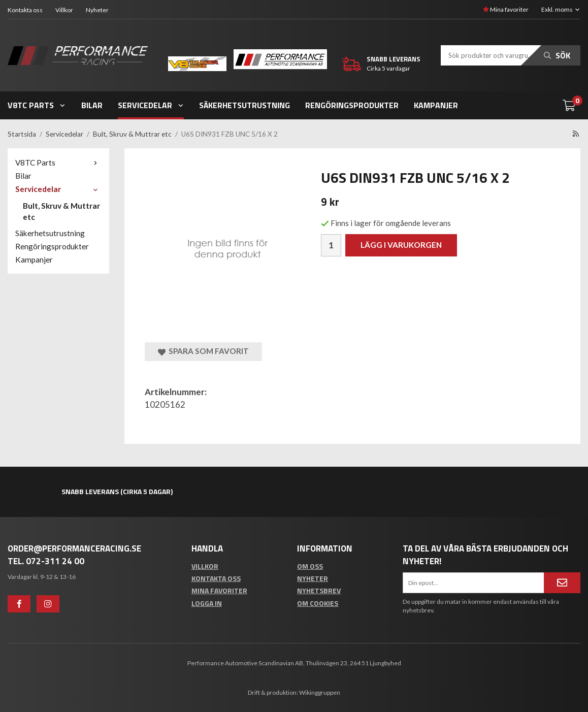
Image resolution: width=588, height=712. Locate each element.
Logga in (207, 603)
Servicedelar (151, 105)
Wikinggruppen (320, 692)
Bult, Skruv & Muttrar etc (61, 211)
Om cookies (318, 603)
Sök (557, 55)
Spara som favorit (203, 351)
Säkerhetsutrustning (244, 105)
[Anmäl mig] (562, 582)
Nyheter (97, 10)
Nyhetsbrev (319, 590)
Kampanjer (436, 105)
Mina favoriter (506, 9)
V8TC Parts (37, 105)
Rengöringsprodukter (352, 105)
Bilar (92, 105)
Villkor (64, 10)
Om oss (310, 566)
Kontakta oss (25, 10)
